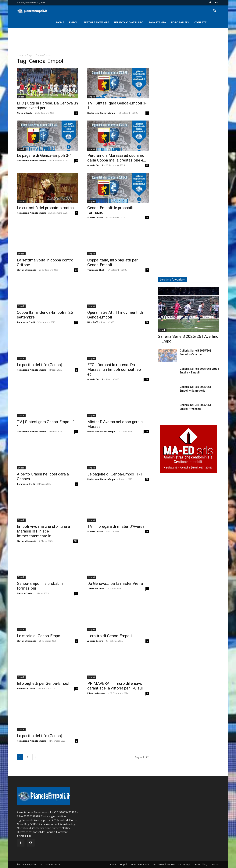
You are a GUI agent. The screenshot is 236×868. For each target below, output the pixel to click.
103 (146, 432)
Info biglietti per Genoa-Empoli (44, 683)
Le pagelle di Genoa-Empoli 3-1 (44, 155)
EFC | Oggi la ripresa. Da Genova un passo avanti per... (47, 106)
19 (76, 689)
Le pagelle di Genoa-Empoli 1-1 (115, 474)
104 (146, 379)
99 (147, 165)
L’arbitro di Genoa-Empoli (110, 636)
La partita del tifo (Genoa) (39, 365)
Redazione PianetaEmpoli (102, 113)
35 (147, 218)
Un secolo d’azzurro (129, 22)
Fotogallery (180, 22)
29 (76, 161)
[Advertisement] (118, 41)
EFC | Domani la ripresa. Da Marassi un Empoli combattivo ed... (114, 369)
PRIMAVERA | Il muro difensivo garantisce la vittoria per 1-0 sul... (116, 686)
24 (147, 322)
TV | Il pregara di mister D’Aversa (116, 526)
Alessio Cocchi (25, 113)
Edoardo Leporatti (97, 693)
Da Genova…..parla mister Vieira (115, 584)
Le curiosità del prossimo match (45, 208)
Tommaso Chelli (96, 270)
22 (76, 270)
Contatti (201, 22)
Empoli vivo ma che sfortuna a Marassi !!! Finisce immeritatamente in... (43, 531)
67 (147, 479)
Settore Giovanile (96, 22)
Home (60, 22)
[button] (215, 11)
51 (147, 532)
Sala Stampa (157, 22)
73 (76, 113)
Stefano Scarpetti (27, 270)
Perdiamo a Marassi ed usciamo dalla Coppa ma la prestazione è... (117, 158)
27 (76, 322)
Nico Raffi (93, 322)
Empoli (74, 22)
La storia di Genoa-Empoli (40, 636)
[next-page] (36, 757)
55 (76, 593)
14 (76, 432)
